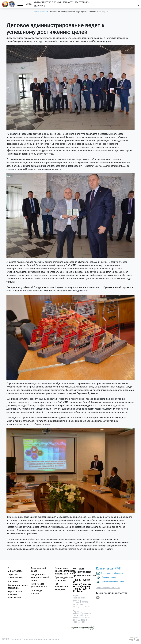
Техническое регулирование (39, 585)
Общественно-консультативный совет (40, 577)
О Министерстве (15, 570)
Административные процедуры (18, 587)
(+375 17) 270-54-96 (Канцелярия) (82, 586)
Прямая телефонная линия (113, 581)
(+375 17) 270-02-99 (82, 581)
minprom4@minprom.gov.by (108, 588)
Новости (45, 12)
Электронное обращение (112, 573)
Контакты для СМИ (109, 569)
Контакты (13, 581)
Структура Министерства (15, 576)
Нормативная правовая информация (15, 594)
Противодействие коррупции (64, 579)
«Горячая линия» (108, 577)
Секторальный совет (39, 570)
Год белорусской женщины (61, 587)
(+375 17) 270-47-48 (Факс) (82, 590)
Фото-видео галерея (37, 592)
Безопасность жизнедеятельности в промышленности (65, 571)
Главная (36, 12)
